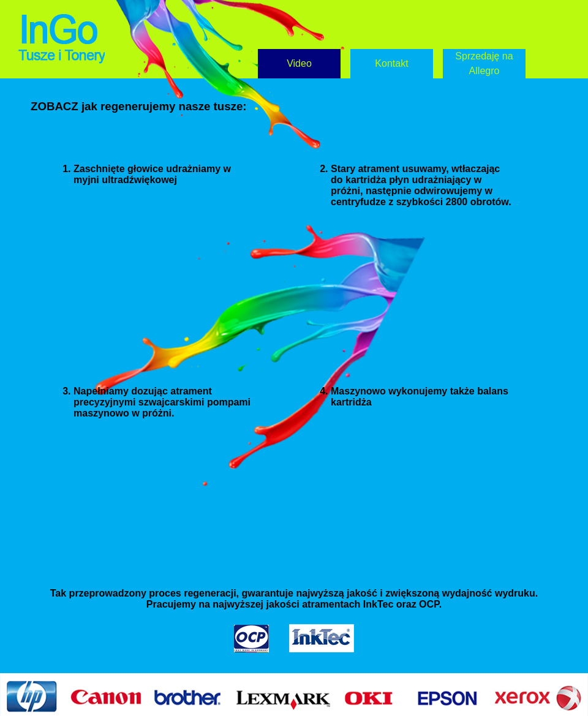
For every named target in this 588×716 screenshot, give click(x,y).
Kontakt (391, 63)
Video (299, 63)
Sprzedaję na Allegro (484, 63)
